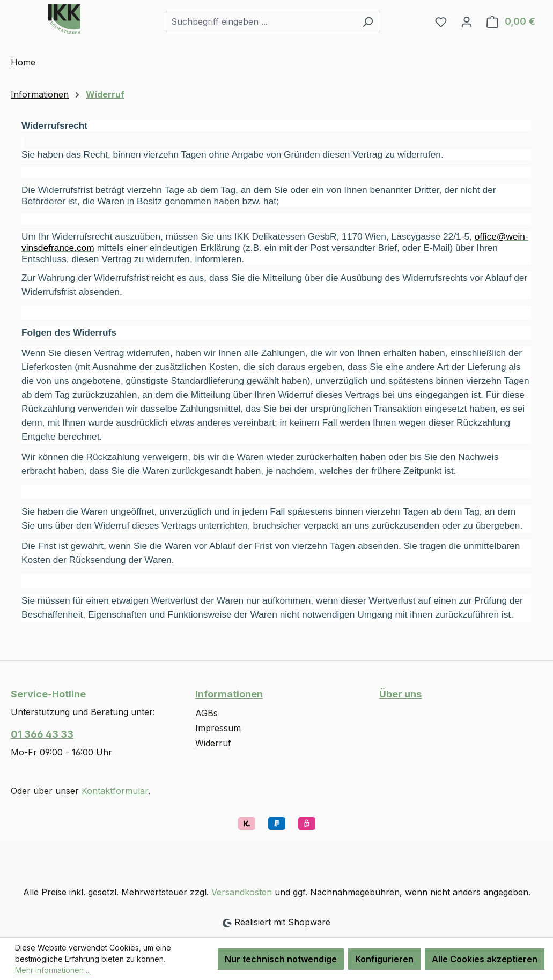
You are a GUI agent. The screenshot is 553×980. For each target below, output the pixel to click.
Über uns (400, 694)
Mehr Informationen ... (53, 970)
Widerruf (213, 743)
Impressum (218, 728)
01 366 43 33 (42, 734)
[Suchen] (368, 21)
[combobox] (261, 21)
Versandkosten (242, 892)
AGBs (207, 713)
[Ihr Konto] (467, 21)
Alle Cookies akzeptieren (485, 959)
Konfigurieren (384, 959)
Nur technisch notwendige (281, 959)
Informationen (229, 694)
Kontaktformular (115, 791)
